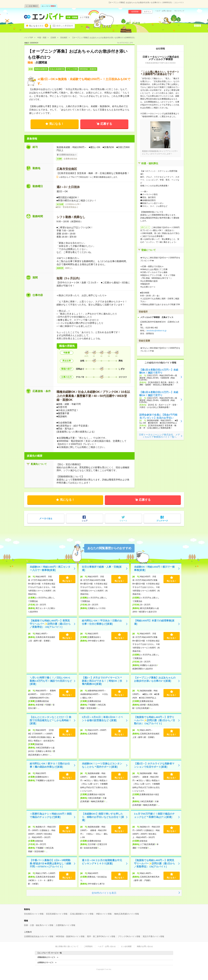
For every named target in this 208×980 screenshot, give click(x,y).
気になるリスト (39, 26)
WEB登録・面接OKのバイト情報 (70, 936)
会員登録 (135, 12)
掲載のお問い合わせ (145, 946)
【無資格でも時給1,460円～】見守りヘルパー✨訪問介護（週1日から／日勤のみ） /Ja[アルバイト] (155, 720)
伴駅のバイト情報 (104, 914)
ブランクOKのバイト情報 (129, 936)
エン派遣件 (32, 6)
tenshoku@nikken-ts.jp (157, 331)
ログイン (147, 12)
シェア (85, 521)
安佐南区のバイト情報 (34, 914)
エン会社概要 (126, 946)
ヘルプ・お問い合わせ (163, 11)
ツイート (123, 521)
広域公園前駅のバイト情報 (82, 914)
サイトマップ (179, 11)
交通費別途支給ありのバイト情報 (39, 936)
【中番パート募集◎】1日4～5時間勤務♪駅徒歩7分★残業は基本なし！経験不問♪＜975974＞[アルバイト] (51, 863)
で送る (46, 518)
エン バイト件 (49, 6)
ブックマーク (162, 521)
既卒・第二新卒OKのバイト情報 (101, 936)
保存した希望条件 (65, 26)
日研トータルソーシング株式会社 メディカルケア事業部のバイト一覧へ (159, 436)
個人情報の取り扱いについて (67, 946)
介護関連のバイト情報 (65, 925)
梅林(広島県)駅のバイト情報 (127, 914)
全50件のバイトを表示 (104, 893)
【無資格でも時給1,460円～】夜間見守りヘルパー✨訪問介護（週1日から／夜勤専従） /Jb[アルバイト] (50, 624)
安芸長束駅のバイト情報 (57, 914)
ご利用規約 (88, 946)
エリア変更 (84, 17)
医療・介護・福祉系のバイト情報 (39, 925)
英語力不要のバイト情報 (153, 936)
